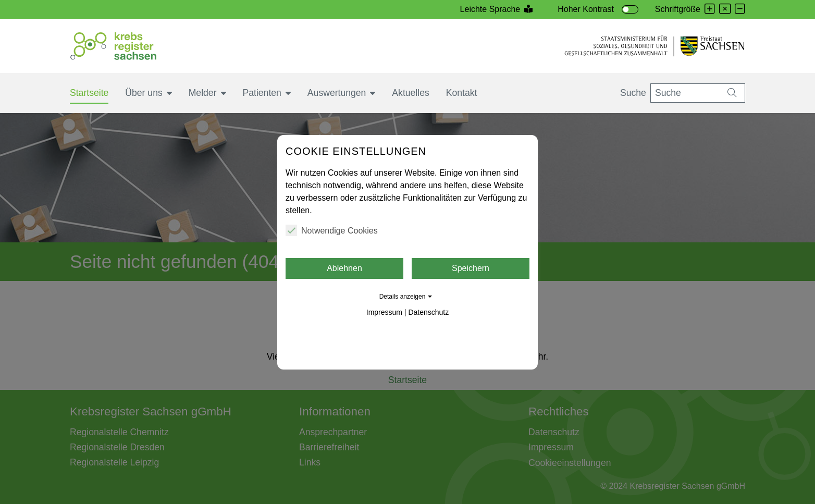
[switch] (630, 9)
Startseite (89, 93)
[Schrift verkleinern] (740, 10)
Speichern (471, 268)
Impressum (384, 312)
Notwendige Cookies (332, 230)
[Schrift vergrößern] (710, 10)
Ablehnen (344, 268)
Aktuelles (410, 93)
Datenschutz (428, 312)
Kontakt (462, 93)
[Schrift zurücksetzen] (725, 10)
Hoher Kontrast (586, 9)
